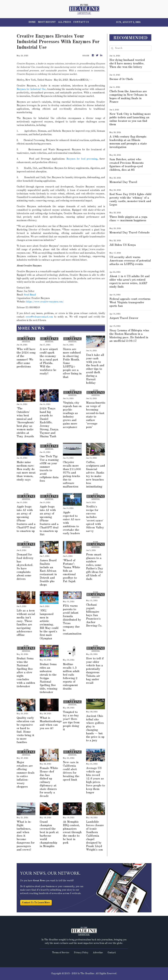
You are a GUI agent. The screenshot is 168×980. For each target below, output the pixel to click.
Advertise (98, 953)
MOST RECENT (47, 22)
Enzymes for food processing (82, 159)
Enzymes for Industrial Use (31, 89)
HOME (32, 22)
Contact (112, 953)
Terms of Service (61, 953)
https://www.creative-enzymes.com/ (45, 302)
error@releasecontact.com (39, 317)
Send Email (30, 295)
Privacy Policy (81, 953)
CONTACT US (81, 22)
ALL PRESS (65, 22)
